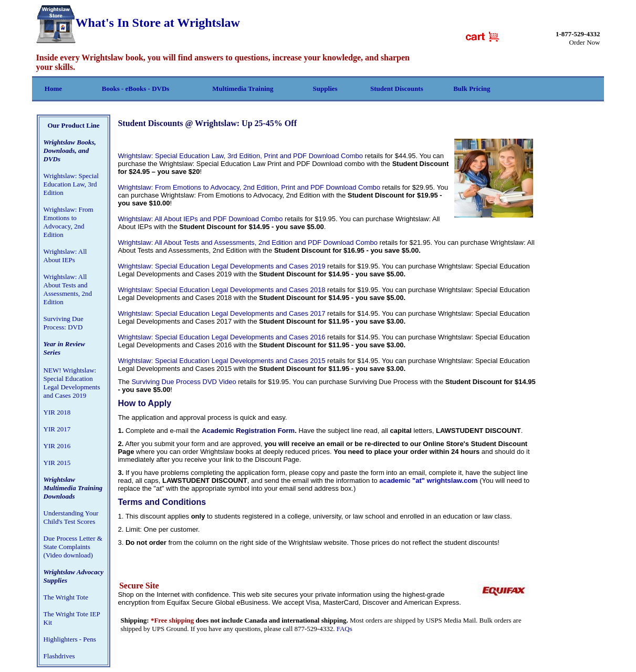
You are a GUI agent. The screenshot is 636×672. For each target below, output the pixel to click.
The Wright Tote (66, 597)
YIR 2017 (57, 429)
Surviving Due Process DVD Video (184, 382)
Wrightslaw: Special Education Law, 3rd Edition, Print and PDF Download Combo (240, 156)
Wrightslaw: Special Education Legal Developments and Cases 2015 (221, 361)
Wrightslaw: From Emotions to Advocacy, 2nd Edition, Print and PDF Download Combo (249, 187)
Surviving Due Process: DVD (64, 323)
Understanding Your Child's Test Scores (71, 517)
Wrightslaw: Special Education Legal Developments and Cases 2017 (221, 313)
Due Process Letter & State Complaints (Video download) (73, 547)
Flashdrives (59, 656)
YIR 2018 (57, 412)
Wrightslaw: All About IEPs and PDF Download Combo (200, 219)
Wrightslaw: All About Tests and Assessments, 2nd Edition (68, 289)
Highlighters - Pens (70, 639)
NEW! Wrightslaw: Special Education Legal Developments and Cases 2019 (72, 383)
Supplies (325, 89)
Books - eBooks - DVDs (136, 89)
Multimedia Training (243, 89)
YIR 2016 (57, 446)
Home (53, 89)
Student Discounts (397, 89)
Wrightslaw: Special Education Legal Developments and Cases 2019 (221, 266)
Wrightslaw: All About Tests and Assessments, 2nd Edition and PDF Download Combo (248, 242)
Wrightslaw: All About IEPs (65, 256)
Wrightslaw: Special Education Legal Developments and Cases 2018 (221, 290)
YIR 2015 (57, 463)
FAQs (345, 629)
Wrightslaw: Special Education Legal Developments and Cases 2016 (221, 337)
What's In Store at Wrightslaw (138, 23)
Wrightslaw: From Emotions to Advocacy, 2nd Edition (69, 222)
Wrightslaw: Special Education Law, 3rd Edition (71, 184)
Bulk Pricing (472, 89)
